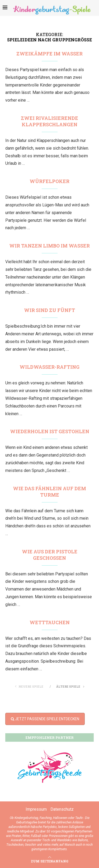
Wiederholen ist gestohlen (50, 431)
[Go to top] (50, 861)
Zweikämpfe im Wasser (49, 54)
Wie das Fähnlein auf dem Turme (49, 492)
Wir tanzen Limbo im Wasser (49, 246)
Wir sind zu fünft (49, 310)
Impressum (36, 809)
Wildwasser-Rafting (49, 367)
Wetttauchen (50, 622)
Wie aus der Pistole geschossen (50, 555)
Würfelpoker (49, 181)
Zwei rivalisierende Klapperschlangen (49, 121)
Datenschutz (62, 809)
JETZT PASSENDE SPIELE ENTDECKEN (45, 719)
